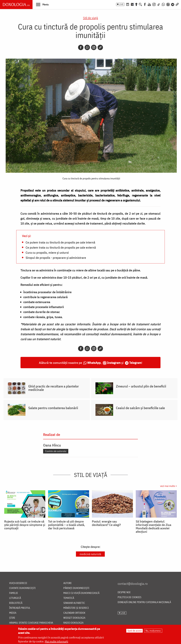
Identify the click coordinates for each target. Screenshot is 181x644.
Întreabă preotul (20, 608)
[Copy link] (100, 47)
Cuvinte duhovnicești (22, 588)
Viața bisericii (18, 583)
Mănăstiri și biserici (76, 608)
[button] (42, 4)
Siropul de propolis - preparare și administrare (56, 258)
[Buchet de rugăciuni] (136, 4)
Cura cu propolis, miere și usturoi (47, 252)
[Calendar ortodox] (128, 4)
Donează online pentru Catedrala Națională (144, 602)
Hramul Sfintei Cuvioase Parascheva (31, 623)
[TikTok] (159, 4)
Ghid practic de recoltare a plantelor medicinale (54, 388)
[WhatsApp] (163, 4)
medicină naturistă (90, 554)
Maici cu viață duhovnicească (81, 593)
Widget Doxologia (74, 618)
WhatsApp (94, 363)
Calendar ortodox (74, 613)
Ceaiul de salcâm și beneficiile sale (140, 408)
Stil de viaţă (90, 18)
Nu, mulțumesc (153, 631)
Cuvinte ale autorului (56, 451)
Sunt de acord (134, 631)
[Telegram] (173, 4)
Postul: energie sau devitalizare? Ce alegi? (106, 523)
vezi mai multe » (168, 486)
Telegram (135, 363)
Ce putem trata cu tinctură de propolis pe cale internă (60, 242)
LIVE (121, 4)
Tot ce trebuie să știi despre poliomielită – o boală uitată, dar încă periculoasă (67, 525)
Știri (12, 618)
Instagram (114, 363)
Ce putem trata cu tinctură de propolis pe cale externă (61, 247)
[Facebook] (145, 4)
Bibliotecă (16, 603)
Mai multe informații (56, 642)
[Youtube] (149, 4)
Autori (67, 583)
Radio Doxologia (73, 623)
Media (13, 613)
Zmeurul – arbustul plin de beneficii (141, 386)
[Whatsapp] (87, 47)
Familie (14, 593)
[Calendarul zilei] (132, 4)
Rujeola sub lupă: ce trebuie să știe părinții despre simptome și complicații (25, 525)
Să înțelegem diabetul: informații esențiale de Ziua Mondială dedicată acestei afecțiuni (153, 526)
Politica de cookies (129, 597)
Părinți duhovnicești (76, 588)
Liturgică (15, 598)
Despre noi (124, 592)
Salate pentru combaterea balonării (53, 408)
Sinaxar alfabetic (74, 603)
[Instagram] (154, 4)
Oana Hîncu (52, 445)
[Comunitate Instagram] (168, 4)
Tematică (69, 598)
